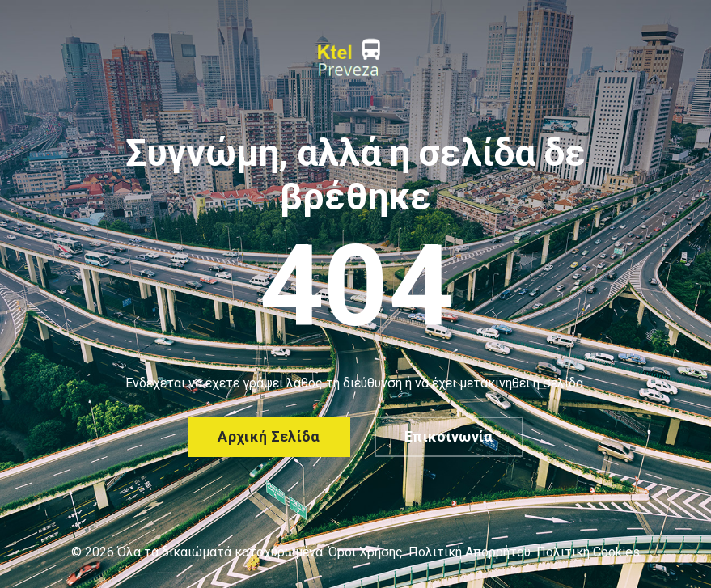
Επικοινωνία (449, 436)
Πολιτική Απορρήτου (470, 552)
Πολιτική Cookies (588, 552)
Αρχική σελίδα (269, 436)
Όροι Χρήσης (366, 552)
